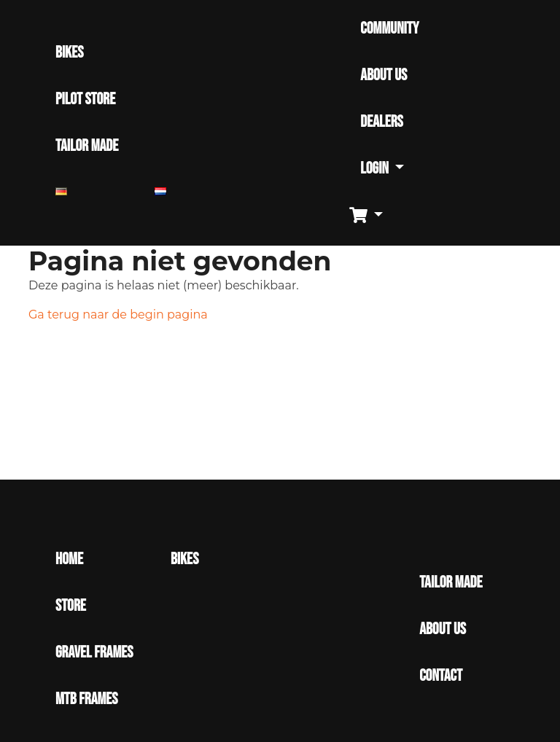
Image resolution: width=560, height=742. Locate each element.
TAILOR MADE (87, 146)
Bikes (184, 559)
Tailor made (451, 583)
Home (69, 559)
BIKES (69, 53)
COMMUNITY (389, 29)
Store (71, 606)
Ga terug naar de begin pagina (118, 315)
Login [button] (376, 169)
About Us (443, 629)
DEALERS (381, 122)
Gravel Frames (94, 653)
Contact (441, 676)
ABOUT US (384, 75)
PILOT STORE (85, 99)
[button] (372, 216)
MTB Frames (87, 699)
